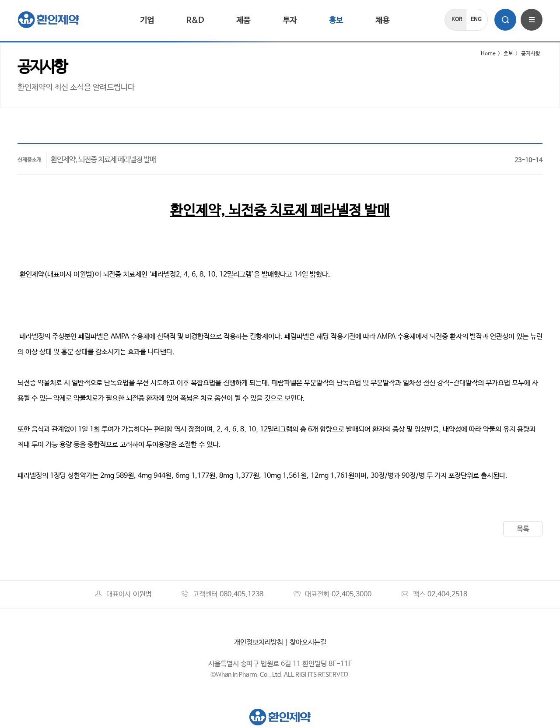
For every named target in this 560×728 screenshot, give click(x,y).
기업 (147, 21)
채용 (382, 21)
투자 (290, 21)
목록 (523, 529)
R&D (195, 21)
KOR (457, 20)
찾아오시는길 (308, 642)
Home (483, 54)
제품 (243, 21)
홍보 (336, 21)
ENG (476, 20)
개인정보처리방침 (259, 642)
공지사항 (531, 54)
